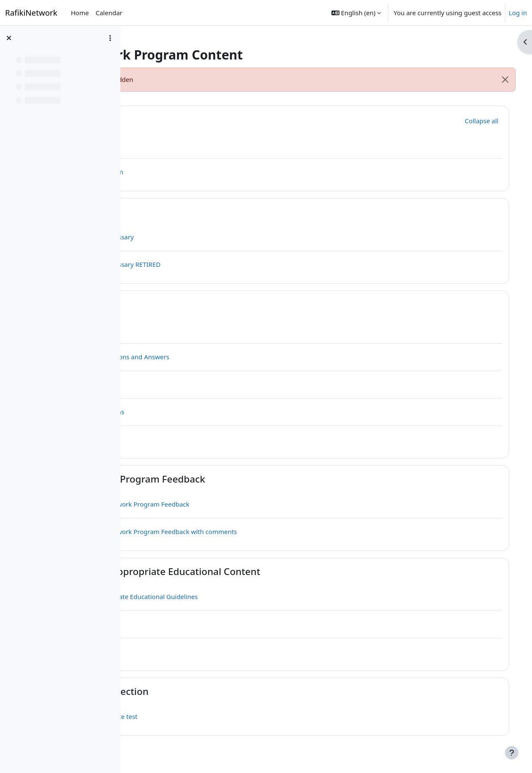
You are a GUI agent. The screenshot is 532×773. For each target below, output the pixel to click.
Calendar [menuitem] (109, 13)
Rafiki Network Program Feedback (251, 479)
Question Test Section (223, 691)
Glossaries (197, 212)
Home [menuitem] (80, 13)
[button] (356, 13)
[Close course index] (9, 38)
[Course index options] (110, 38)
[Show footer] (512, 753)
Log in (518, 13)
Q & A (187, 304)
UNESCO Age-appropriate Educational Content (279, 571)
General (192, 119)
